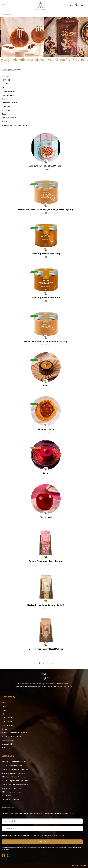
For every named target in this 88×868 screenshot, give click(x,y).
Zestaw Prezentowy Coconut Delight (46, 605)
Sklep (4, 714)
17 (48, 663)
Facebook (3, 855)
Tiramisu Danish (46, 429)
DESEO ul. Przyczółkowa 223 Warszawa (16, 781)
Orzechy (5, 99)
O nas (4, 706)
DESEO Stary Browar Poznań (12, 788)
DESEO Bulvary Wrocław (10, 800)
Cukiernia (6, 106)
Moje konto (71, 4)
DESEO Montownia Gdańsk (11, 792)
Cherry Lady (46, 517)
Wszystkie (6, 76)
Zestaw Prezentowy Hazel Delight (46, 649)
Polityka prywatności (9, 748)
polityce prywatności (60, 847)
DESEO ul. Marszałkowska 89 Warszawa (16, 784)
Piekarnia (6, 110)
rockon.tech (82, 865)
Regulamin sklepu (8, 744)
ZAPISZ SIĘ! (42, 842)
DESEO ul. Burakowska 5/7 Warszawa (15, 769)
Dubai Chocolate (9, 91)
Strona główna (8, 70)
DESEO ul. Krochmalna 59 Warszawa (14, 777)
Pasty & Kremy (8, 95)
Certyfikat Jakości (8, 725)
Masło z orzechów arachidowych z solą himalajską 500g (46, 210)
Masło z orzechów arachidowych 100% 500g (46, 342)
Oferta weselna (7, 721)
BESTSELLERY (8, 84)
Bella (46, 473)
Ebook (4, 114)
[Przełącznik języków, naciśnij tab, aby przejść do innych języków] (83, 5)
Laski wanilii (7, 88)
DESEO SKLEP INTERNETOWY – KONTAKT (17, 762)
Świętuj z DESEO (9, 118)
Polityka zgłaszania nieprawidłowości (15, 733)
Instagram (9, 855)
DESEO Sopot (6, 796)
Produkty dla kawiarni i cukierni (15, 125)
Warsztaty (6, 122)
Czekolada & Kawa (9, 103)
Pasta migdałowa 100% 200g (46, 254)
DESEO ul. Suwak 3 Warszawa (12, 766)
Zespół (4, 710)
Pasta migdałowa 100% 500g (46, 298)
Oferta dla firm (7, 718)
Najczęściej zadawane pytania (12, 736)
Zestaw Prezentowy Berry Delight (46, 561)
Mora (46, 385)
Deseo (4, 703)
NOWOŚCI (6, 80)
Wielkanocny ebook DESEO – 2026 (46, 166)
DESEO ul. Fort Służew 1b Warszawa (14, 773)
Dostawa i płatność (8, 740)
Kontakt (4, 729)
